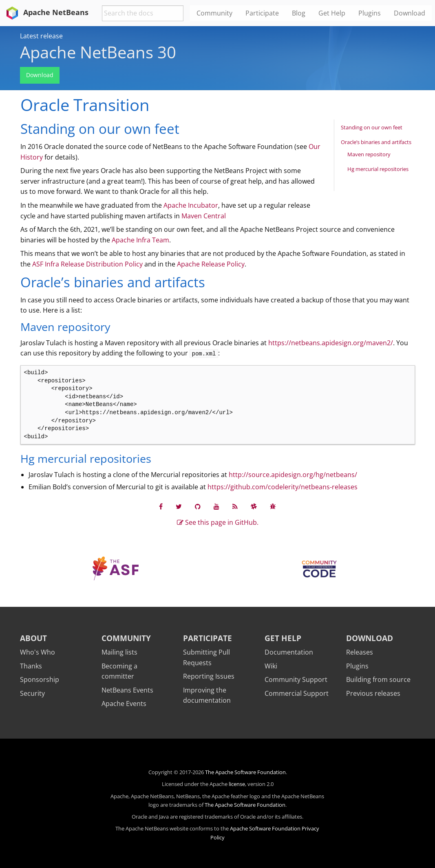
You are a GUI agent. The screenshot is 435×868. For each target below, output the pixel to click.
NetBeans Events (127, 690)
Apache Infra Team (140, 240)
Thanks (31, 666)
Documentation (289, 652)
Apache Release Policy (211, 264)
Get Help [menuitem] (332, 13)
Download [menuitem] (410, 13)
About (33, 638)
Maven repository (369, 154)
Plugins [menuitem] (370, 13)
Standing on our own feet (372, 127)
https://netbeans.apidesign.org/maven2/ (331, 343)
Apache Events (124, 704)
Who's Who (38, 652)
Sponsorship (40, 679)
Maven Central (204, 216)
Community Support (296, 679)
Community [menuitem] (214, 13)
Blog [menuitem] (299, 13)
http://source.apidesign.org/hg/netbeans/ (293, 475)
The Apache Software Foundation (245, 772)
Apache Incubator (191, 205)
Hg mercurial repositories (378, 169)
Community (126, 638)
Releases (360, 652)
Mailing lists (119, 652)
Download (40, 75)
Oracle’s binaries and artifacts (376, 142)
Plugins (357, 666)
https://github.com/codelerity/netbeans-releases (283, 487)
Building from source (378, 679)
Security (32, 693)
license (237, 784)
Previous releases (373, 693)
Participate (208, 638)
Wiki (271, 666)
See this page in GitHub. (218, 522)
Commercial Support (297, 693)
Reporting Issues (209, 676)
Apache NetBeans (46, 12)
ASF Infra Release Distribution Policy (87, 264)
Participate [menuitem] (262, 13)
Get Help (283, 638)
